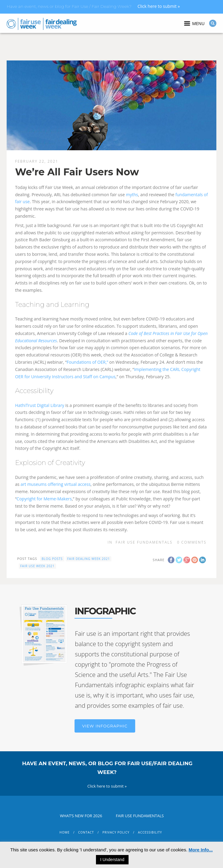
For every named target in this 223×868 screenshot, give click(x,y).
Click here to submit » (159, 6)
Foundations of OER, (87, 362)
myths (132, 195)
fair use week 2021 (37, 566)
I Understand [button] (112, 860)
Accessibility (150, 832)
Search (213, 23)
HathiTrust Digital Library (40, 405)
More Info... (201, 850)
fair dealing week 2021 (89, 559)
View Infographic (105, 726)
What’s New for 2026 (81, 816)
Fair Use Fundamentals (144, 542)
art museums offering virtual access (56, 484)
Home (65, 832)
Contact (86, 832)
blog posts (52, 559)
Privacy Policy (116, 832)
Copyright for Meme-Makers (44, 499)
